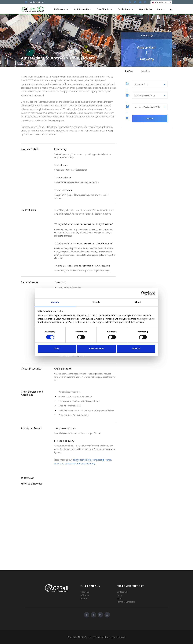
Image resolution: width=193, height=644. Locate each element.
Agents (84, 598)
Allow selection (96, 349)
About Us (85, 592)
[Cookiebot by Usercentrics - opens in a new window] (143, 293)
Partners (161, 9)
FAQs (119, 595)
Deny (57, 349)
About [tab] (138, 302)
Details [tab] (96, 302)
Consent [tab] (55, 302)
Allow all (136, 349)
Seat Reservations (82, 9)
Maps (119, 598)
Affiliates (85, 595)
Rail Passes (60, 9)
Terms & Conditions (126, 602)
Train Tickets (103, 9)
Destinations (124, 9)
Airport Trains (145, 9)
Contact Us (122, 592)
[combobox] (161, 2)
